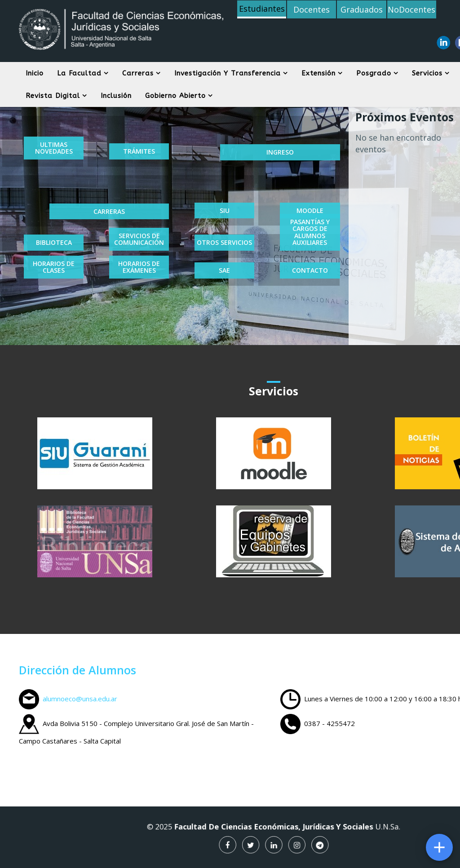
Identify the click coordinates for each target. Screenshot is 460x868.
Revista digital (53, 96)
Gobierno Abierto (175, 96)
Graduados (362, 9)
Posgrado (374, 73)
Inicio (35, 73)
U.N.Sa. (356, 829)
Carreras (138, 73)
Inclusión (116, 96)
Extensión (318, 73)
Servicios (427, 73)
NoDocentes (411, 9)
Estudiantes (262, 9)
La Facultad (79, 73)
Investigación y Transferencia (228, 73)
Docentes (312, 9)
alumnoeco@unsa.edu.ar (80, 699)
